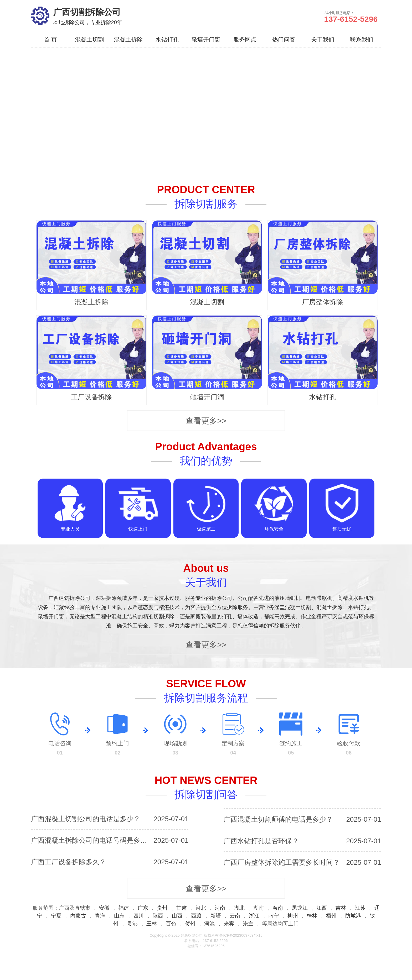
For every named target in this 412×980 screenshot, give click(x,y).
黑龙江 (300, 908)
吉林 (341, 908)
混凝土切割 (89, 40)
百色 (171, 924)
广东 (143, 908)
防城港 (353, 916)
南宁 (274, 916)
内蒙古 (78, 916)
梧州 (331, 916)
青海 (100, 916)
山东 (119, 916)
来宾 (229, 924)
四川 (138, 916)
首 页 (50, 40)
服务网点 (245, 40)
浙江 (254, 916)
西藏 (196, 916)
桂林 (312, 916)
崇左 (248, 924)
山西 (177, 916)
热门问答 (284, 40)
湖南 (259, 908)
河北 (201, 908)
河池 (209, 924)
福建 (124, 908)
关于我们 (323, 40)
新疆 (216, 916)
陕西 (158, 916)
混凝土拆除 (128, 40)
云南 (235, 916)
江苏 (360, 908)
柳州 (293, 916)
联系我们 (362, 40)
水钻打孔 (167, 40)
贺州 (190, 924)
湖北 (239, 908)
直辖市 (83, 908)
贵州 (162, 908)
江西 (322, 908)
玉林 (152, 924)
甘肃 (182, 908)
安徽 (104, 908)
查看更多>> (206, 421)
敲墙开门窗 (206, 40)
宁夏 (56, 916)
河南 (220, 908)
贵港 (132, 924)
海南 (278, 908)
